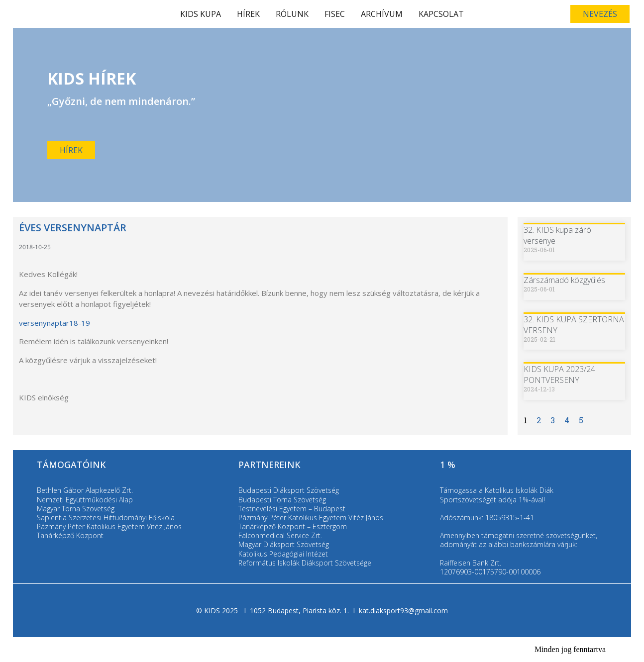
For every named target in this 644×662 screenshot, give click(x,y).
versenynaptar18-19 (54, 323)
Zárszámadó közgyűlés (564, 280)
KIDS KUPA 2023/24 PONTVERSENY (559, 375)
